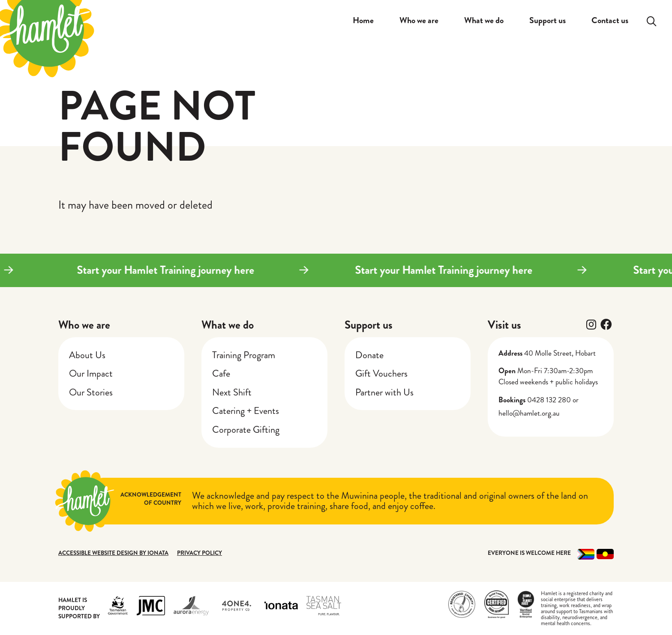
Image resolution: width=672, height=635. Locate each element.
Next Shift (232, 392)
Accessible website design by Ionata (113, 553)
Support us (369, 325)
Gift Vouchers (381, 373)
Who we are (84, 325)
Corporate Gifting (246, 430)
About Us (87, 355)
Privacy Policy (199, 553)
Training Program (244, 355)
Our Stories (91, 392)
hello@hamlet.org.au (529, 413)
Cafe (221, 373)
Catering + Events (246, 411)
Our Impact (91, 373)
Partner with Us (384, 392)
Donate (369, 355)
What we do (228, 325)
